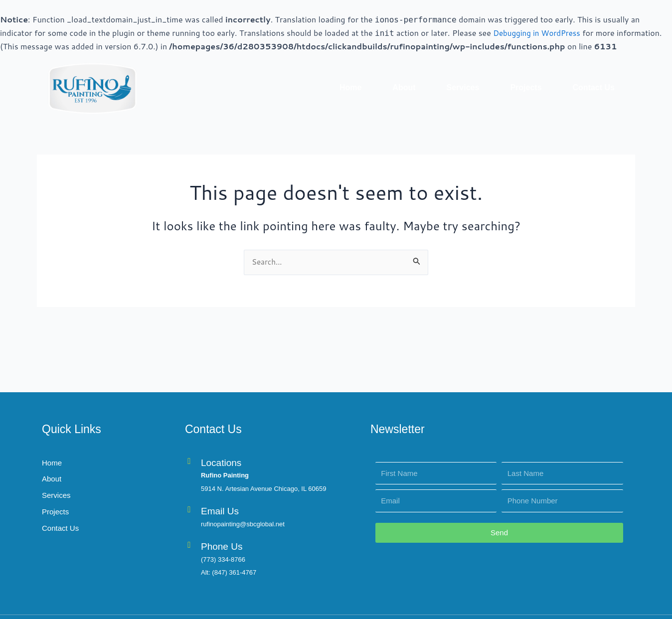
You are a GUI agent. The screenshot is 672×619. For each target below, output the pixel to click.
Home (350, 87)
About (404, 87)
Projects (526, 87)
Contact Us (594, 87)
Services (463, 87)
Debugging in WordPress (539, 33)
